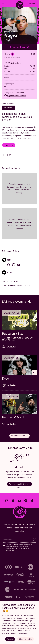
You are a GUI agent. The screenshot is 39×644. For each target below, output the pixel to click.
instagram (7, 501)
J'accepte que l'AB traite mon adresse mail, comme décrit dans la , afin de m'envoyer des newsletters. (20, 548)
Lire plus (9, 145)
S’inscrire (35, 540)
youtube (19, 501)
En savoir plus (22, 633)
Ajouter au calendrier (14, 92)
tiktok (32, 501)
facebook (13, 501)
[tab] (18, 488)
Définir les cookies (25, 639)
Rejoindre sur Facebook (15, 96)
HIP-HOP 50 (8, 108)
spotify (26, 501)
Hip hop (7, 155)
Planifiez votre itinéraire (19, 484)
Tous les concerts (19, 436)
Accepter (10, 639)
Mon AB (32, 4)
